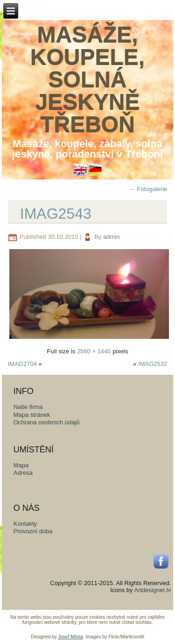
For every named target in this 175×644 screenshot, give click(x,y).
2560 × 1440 (94, 351)
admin (111, 237)
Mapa (21, 465)
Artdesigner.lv (152, 590)
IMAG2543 (56, 214)
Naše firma (28, 407)
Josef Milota (70, 637)
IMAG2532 (153, 364)
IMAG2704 (22, 364)
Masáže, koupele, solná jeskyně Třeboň (87, 79)
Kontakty (25, 524)
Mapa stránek (32, 415)
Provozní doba (33, 531)
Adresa (23, 473)
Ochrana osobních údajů (47, 422)
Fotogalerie (148, 189)
